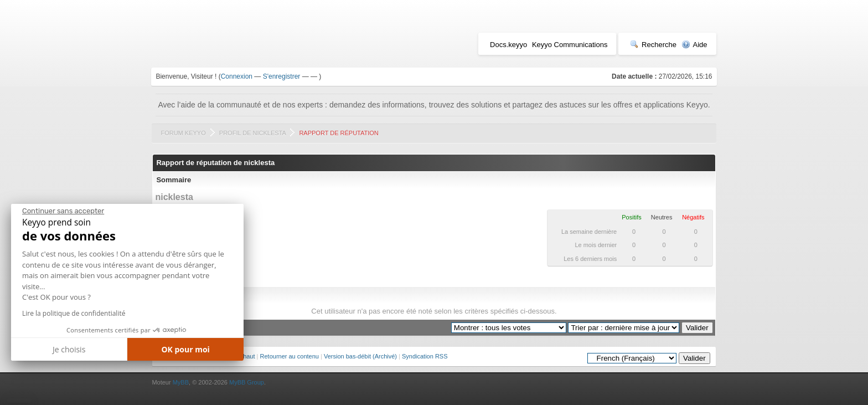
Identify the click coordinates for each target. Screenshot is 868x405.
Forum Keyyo (183, 133)
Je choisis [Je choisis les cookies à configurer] (69, 349)
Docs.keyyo (508, 45)
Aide (694, 45)
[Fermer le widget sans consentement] (63, 211)
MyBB (181, 382)
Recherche (653, 45)
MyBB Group (247, 382)
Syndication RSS (425, 356)
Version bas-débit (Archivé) (360, 356)
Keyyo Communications (570, 45)
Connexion (237, 76)
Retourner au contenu (290, 356)
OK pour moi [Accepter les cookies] (185, 349)
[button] (19, 401)
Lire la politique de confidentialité (74, 313)
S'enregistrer (282, 76)
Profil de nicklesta (252, 133)
